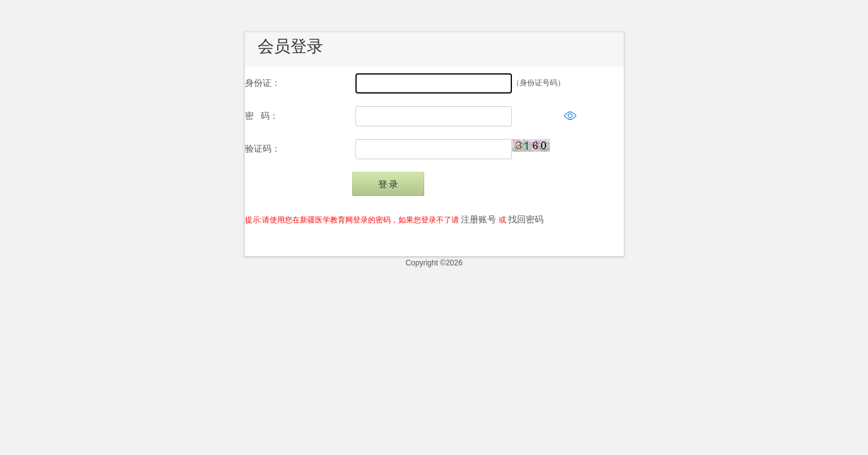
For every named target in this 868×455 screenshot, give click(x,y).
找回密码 (526, 219)
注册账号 (479, 219)
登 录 (388, 185)
